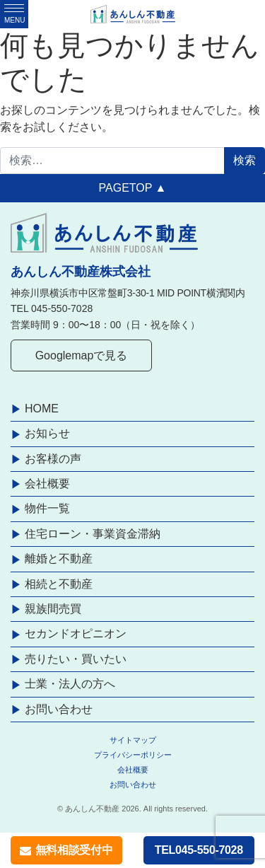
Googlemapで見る (82, 355)
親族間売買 (53, 609)
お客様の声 (53, 459)
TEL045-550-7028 (199, 850)
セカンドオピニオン (76, 633)
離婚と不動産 (59, 559)
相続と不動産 (59, 584)
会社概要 (47, 484)
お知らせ (47, 433)
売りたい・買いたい (76, 659)
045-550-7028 (62, 308)
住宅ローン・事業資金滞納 (93, 534)
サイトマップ (133, 740)
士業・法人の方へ (70, 684)
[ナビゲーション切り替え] (14, 14)
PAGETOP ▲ (133, 188)
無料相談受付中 (66, 850)
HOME (42, 409)
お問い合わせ (59, 709)
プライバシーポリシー (133, 755)
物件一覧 (47, 508)
